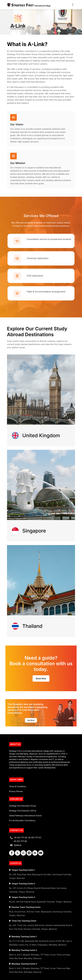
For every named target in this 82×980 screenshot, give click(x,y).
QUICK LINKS (16, 780)
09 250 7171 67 (35, 838)
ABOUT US (15, 744)
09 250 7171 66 (21, 838)
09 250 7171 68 (20, 841)
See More (31, 720)
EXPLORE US (16, 799)
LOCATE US (15, 863)
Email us (18, 845)
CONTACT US (16, 830)
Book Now (41, 678)
